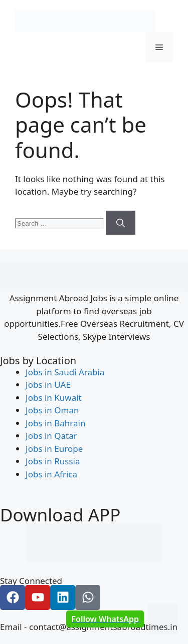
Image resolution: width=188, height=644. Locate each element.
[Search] (121, 223)
